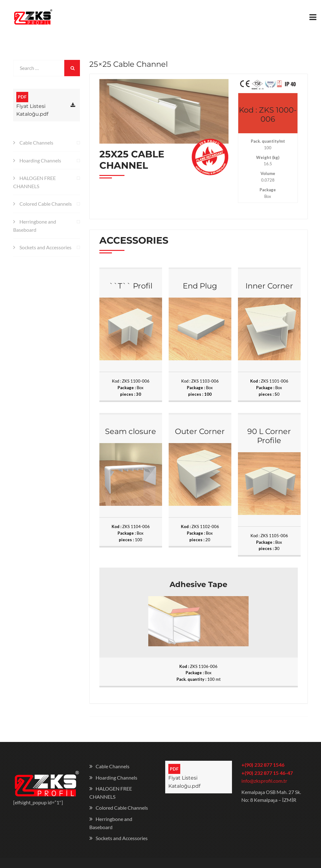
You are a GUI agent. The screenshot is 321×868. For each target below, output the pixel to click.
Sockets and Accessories (45, 248)
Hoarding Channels (40, 161)
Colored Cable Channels (46, 204)
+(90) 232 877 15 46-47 (267, 773)
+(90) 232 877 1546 (263, 765)
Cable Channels (36, 143)
